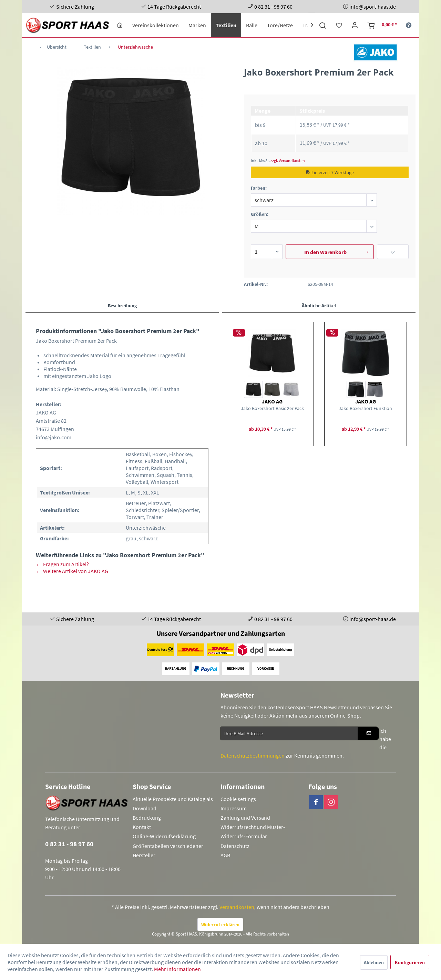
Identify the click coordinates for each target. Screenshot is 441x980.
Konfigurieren (410, 962)
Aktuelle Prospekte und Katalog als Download (173, 804)
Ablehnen (374, 962)
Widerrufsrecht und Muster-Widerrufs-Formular (253, 832)
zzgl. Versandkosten (288, 161)
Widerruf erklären (220, 924)
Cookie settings (238, 799)
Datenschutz (235, 846)
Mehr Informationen (177, 969)
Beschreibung (122, 306)
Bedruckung (147, 818)
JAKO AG (272, 401)
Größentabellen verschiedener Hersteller (168, 851)
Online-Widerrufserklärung (164, 836)
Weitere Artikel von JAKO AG (72, 571)
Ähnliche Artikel (319, 306)
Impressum (234, 808)
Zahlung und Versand (245, 818)
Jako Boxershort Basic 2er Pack (272, 408)
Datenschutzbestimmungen (253, 756)
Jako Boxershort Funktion (365, 408)
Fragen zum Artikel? (62, 564)
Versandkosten (237, 907)
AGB (225, 855)
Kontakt (142, 827)
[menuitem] (120, 25)
